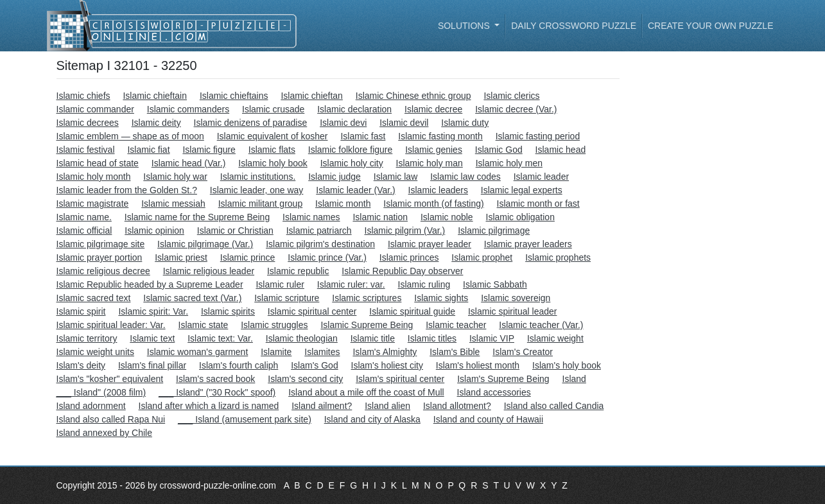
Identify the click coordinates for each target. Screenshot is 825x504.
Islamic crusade (273, 109)
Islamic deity (156, 123)
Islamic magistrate (93, 204)
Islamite (276, 352)
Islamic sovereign (516, 298)
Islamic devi (343, 123)
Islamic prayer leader (430, 244)
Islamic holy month (94, 177)
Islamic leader (541, 177)
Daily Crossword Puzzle (574, 26)
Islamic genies (434, 150)
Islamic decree (433, 109)
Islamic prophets (558, 257)
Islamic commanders (188, 109)
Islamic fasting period (538, 136)
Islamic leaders (438, 190)
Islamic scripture (287, 298)
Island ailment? (322, 406)
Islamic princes (409, 257)
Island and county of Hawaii (488, 419)
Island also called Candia (554, 406)
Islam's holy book (567, 365)
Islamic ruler (280, 284)
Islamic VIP (492, 338)
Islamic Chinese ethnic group (413, 96)
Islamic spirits (228, 311)
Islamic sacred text (94, 298)
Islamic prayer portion (100, 257)
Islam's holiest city (387, 365)
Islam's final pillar (152, 365)
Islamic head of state (98, 163)
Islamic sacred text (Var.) (192, 298)
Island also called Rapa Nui (111, 419)
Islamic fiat (148, 150)
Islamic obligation (520, 217)
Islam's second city (305, 379)
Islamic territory (87, 338)
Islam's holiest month (478, 365)
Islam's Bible (455, 352)
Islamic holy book (273, 163)
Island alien (387, 406)
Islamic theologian (302, 338)
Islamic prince (248, 257)
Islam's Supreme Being (503, 379)
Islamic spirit (81, 311)
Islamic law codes (465, 177)
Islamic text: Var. (220, 338)
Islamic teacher (456, 325)
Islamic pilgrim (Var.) (405, 230)
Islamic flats (272, 150)
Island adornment (91, 406)
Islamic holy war (175, 177)
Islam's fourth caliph (239, 365)
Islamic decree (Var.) (516, 109)
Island (574, 379)
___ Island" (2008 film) (101, 392)
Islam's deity (81, 365)
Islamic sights (441, 298)
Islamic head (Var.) (189, 163)
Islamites (322, 352)
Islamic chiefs (83, 96)
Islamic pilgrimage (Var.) (205, 244)
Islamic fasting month (440, 136)
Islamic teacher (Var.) (541, 325)
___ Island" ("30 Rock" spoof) (217, 392)
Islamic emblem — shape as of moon (130, 136)
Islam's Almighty (385, 352)
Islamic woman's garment (198, 352)
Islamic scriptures (367, 298)
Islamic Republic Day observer (402, 271)
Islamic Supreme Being (367, 325)
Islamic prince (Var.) (327, 257)
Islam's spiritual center (400, 379)
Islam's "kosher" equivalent (110, 379)
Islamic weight (555, 338)
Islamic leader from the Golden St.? (127, 190)
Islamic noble (447, 217)
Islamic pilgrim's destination (320, 244)
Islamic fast (363, 136)
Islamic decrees (88, 123)
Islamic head (561, 150)
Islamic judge (334, 177)
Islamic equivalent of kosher (273, 136)
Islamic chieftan (311, 96)
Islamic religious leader (209, 271)
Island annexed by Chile (104, 433)
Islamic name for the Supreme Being (197, 217)
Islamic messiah (173, 204)
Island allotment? (457, 406)
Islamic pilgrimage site (101, 244)
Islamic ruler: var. (351, 284)
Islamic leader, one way (257, 190)
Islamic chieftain (155, 96)
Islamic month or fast (538, 204)
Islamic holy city (352, 163)
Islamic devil (404, 123)
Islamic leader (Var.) (355, 190)
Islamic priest (181, 257)
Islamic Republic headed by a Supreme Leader (150, 284)
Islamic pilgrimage (494, 230)
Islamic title (373, 338)
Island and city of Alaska (372, 419)
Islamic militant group (261, 204)
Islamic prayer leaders (528, 244)
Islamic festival (86, 150)
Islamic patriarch (319, 230)
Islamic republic (298, 271)
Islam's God (314, 365)
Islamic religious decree (103, 271)
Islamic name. (84, 217)
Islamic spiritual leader (513, 311)
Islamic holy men (509, 163)
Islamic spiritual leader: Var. (111, 325)
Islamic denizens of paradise (251, 123)
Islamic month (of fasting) (433, 204)
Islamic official (84, 230)
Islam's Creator (523, 352)
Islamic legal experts (522, 190)
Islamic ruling (424, 284)
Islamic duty (465, 123)
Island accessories (494, 392)
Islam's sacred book (215, 379)
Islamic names (311, 217)
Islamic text (152, 338)
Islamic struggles (274, 325)
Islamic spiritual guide (412, 311)
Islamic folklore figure (351, 150)
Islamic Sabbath (495, 284)
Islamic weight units (95, 352)
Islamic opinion (154, 230)
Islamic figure (209, 150)
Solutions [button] (465, 26)
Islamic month (343, 204)
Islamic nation (380, 217)
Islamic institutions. (258, 177)
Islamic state (204, 325)
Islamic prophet (482, 257)
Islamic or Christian (235, 230)
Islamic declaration (354, 109)
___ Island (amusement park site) (245, 419)
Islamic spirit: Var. (153, 311)
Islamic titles (432, 338)
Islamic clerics (511, 96)
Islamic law (395, 177)
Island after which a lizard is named (209, 406)
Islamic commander (95, 109)
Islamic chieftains (234, 96)
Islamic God (499, 150)
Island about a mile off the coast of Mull (366, 392)
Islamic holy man (430, 163)
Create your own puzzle (711, 26)
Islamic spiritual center (312, 311)
